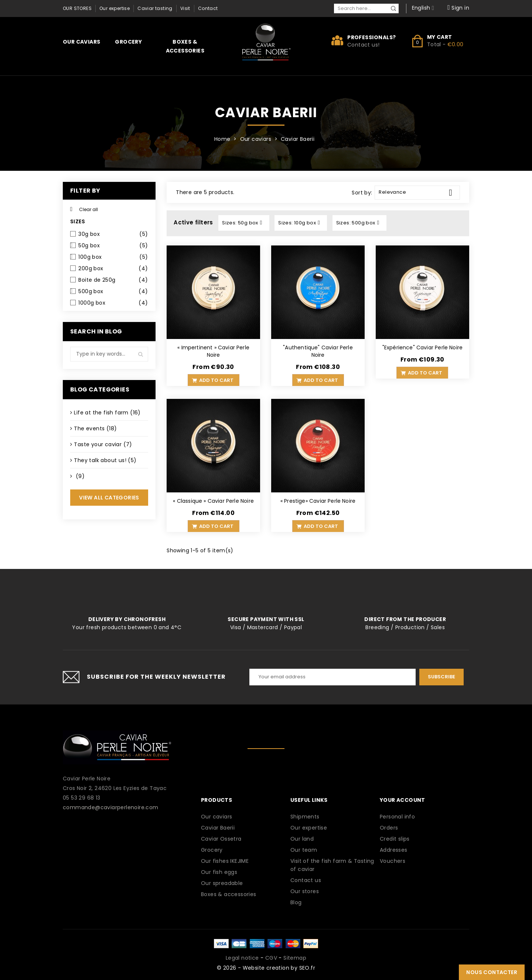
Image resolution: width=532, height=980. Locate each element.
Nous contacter (492, 972)
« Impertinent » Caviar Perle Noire (213, 351)
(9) (79, 476)
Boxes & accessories (185, 46)
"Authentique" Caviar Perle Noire (318, 351)
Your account (403, 800)
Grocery (128, 42)
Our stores (77, 8)
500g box (113, 291)
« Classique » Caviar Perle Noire (213, 501)
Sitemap (295, 958)
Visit (185, 8)
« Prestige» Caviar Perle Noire (318, 501)
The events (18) (95, 428)
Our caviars (81, 42)
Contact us (306, 880)
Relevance (418, 193)
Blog (296, 902)
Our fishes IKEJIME (225, 861)
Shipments (305, 817)
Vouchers (393, 861)
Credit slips (395, 839)
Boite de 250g (113, 280)
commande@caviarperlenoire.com (111, 807)
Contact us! (363, 45)
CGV (271, 958)
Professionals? (372, 37)
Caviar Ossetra (221, 839)
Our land (302, 839)
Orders (389, 828)
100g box (113, 257)
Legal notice (242, 958)
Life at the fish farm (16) (107, 413)
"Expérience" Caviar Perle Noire (422, 347)
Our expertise (115, 8)
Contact (208, 8)
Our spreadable (222, 883)
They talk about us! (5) (105, 460)
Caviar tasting (155, 8)
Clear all (84, 209)
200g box (113, 268)
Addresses (394, 850)
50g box (113, 245)
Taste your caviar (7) (103, 444)
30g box (113, 234)
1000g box (113, 303)
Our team (304, 850)
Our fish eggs (219, 872)
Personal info (397, 817)
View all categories (109, 498)
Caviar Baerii (218, 828)
